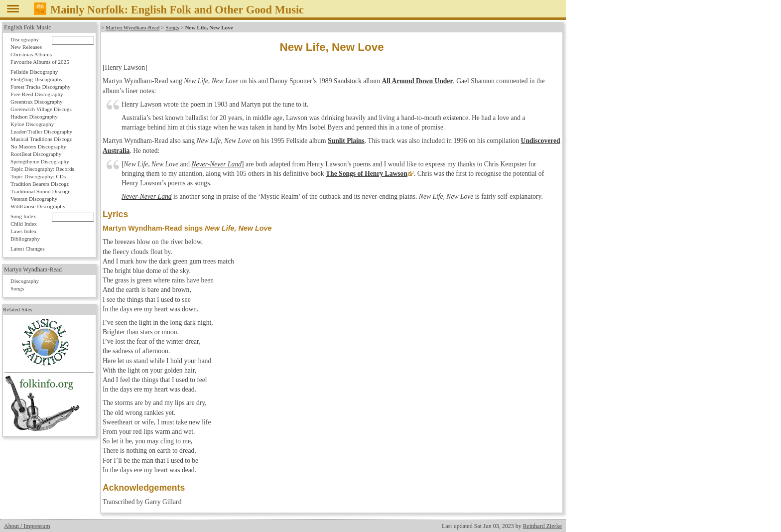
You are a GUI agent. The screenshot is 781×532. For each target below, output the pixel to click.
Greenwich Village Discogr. (41, 109)
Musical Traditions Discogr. (42, 139)
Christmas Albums (31, 54)
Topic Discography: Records (42, 169)
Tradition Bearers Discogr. (40, 184)
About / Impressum (27, 526)
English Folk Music (28, 27)
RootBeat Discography (36, 154)
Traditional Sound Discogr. (41, 191)
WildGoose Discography (38, 206)
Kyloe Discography (32, 124)
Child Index (24, 224)
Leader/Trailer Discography (41, 132)
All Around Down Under (418, 81)
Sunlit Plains (346, 141)
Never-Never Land (216, 164)
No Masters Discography (38, 146)
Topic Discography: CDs (38, 176)
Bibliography (25, 239)
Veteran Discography (34, 199)
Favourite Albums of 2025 (40, 62)
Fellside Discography (34, 72)
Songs (172, 27)
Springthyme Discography (40, 161)
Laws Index (24, 231)
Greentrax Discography (37, 102)
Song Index (23, 216)
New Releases (26, 47)
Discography (25, 39)
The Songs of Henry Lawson (367, 174)
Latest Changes (28, 249)
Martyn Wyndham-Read (132, 27)
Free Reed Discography (37, 94)
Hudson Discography (34, 117)
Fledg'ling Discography (37, 79)
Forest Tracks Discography (41, 87)
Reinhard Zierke (542, 526)
